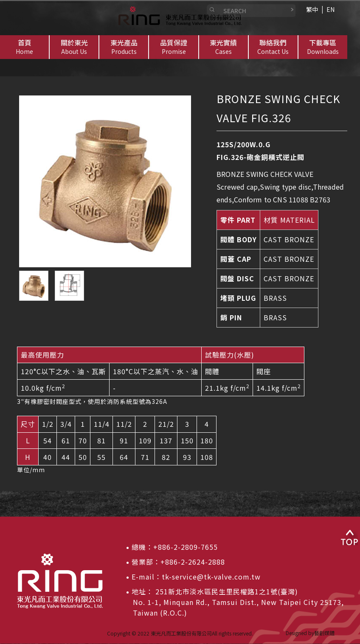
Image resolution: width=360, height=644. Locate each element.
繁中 (312, 9)
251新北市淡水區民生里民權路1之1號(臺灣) (226, 591)
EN (330, 9)
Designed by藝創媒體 (310, 633)
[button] (74, 47)
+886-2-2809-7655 (186, 547)
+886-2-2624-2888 (193, 562)
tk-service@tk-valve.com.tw (211, 577)
